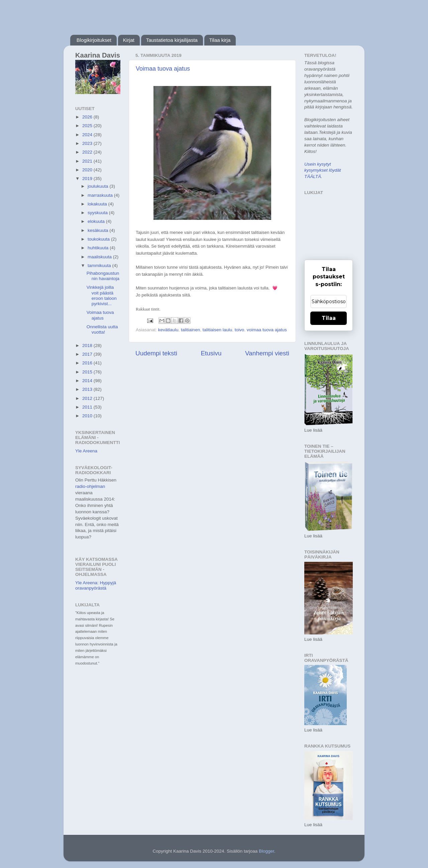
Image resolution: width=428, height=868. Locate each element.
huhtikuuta (99, 248)
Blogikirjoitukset (94, 40)
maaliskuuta (100, 257)
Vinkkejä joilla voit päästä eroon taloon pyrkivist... (102, 295)
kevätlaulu (168, 330)
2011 (88, 407)
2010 (88, 416)
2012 (88, 398)
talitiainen (190, 330)
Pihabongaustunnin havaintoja (103, 276)
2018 (88, 345)
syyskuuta (98, 213)
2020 (88, 170)
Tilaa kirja (220, 40)
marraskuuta (101, 195)
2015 (88, 372)
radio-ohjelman (90, 486)
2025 (88, 126)
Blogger (266, 851)
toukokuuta (99, 239)
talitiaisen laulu (218, 330)
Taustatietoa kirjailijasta (172, 40)
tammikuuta (100, 266)
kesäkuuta (98, 230)
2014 (88, 381)
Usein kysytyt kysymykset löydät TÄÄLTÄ (323, 170)
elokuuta (97, 221)
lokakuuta (98, 204)
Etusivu (211, 353)
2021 (88, 161)
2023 (88, 143)
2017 (88, 354)
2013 (88, 389)
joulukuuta (98, 186)
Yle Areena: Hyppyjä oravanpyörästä (96, 585)
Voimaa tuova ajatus (163, 69)
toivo (240, 330)
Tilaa (329, 318)
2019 (88, 179)
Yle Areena (86, 451)
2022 (88, 152)
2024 (88, 135)
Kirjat (129, 40)
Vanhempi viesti (267, 353)
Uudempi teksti (156, 353)
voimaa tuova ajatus (267, 330)
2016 (88, 363)
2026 (88, 117)
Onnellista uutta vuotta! (102, 329)
